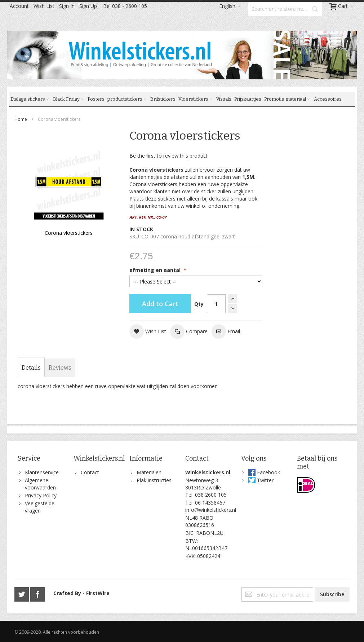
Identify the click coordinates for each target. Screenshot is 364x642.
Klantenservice (42, 472)
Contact (90, 472)
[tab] (31, 368)
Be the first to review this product (168, 156)
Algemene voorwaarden (40, 484)
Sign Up (88, 6)
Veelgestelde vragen (40, 507)
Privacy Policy (41, 495)
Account (19, 6)
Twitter (265, 480)
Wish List (44, 6)
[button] (148, 331)
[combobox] (285, 9)
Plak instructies (154, 480)
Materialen (149, 472)
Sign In (67, 6)
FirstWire (98, 593)
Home (21, 119)
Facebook (268, 472)
